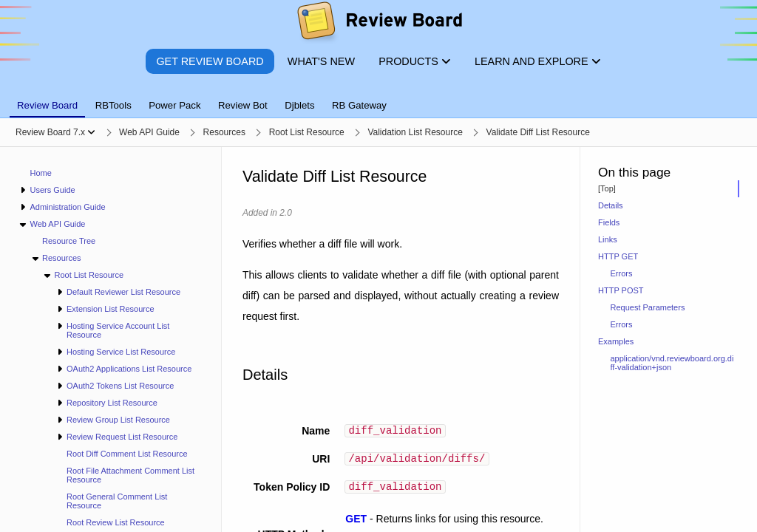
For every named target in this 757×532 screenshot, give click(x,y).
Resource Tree (69, 241)
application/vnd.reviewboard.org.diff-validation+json (672, 363)
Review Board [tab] (47, 105)
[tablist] (378, 97)
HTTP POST (621, 290)
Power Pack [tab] (174, 105)
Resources (62, 258)
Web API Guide (57, 224)
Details (611, 205)
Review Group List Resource (118, 420)
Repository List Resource (112, 403)
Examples (616, 341)
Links (608, 239)
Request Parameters (648, 307)
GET (356, 523)
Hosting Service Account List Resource (118, 330)
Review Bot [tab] (243, 105)
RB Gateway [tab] (359, 105)
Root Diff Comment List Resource (127, 454)
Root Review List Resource (116, 522)
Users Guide (52, 190)
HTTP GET (618, 256)
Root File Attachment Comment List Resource (130, 475)
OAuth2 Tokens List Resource (120, 386)
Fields (609, 222)
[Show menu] (91, 132)
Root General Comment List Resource (117, 501)
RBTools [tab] (113, 105)
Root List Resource (89, 275)
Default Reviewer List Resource (123, 292)
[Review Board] (379, 24)
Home (41, 173)
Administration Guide (67, 207)
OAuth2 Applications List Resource (129, 369)
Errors (622, 273)
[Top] (607, 188)
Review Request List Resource (122, 437)
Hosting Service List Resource (121, 352)
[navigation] (111, 340)
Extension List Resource (111, 309)
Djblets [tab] (299, 105)
